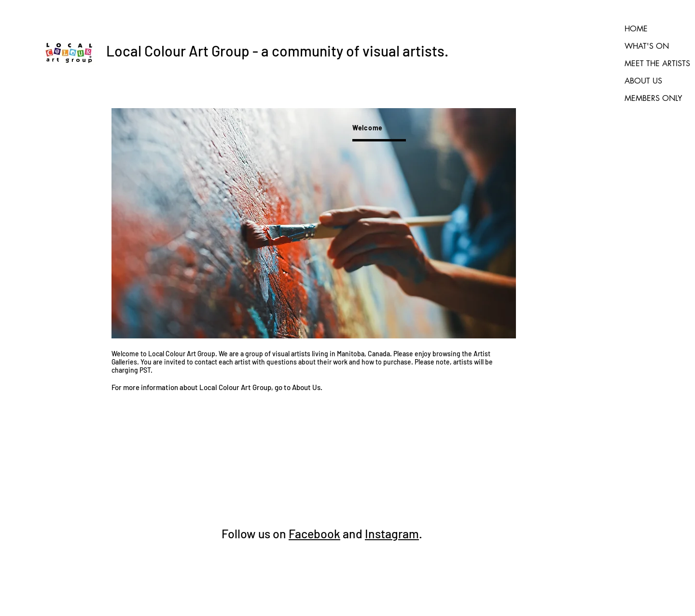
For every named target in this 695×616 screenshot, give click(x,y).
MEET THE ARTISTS (657, 63)
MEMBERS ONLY (653, 98)
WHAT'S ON (647, 46)
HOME (636, 29)
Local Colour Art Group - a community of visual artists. (277, 51)
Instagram (392, 533)
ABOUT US (643, 81)
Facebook (314, 533)
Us (316, 387)
